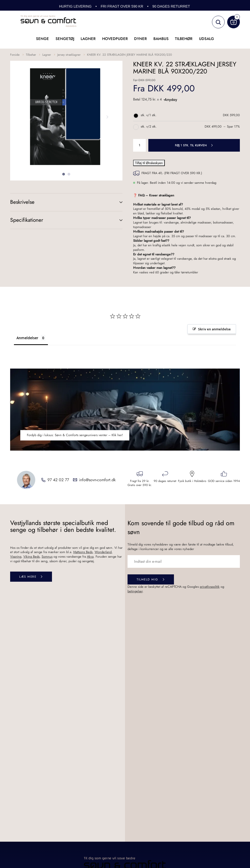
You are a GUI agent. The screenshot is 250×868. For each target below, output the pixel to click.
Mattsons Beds (83, 552)
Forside (15, 55)
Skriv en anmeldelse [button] (214, 329)
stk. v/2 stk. (149, 127)
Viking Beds (31, 557)
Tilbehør (184, 39)
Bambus (161, 39)
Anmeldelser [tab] (27, 338)
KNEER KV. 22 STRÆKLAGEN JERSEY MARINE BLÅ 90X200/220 (129, 55)
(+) (116, 202)
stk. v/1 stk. (149, 115)
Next (107, 117)
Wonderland (103, 552)
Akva (90, 557)
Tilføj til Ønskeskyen (149, 163)
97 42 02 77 (58, 480)
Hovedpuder (115, 39)
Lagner (88, 39)
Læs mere (28, 577)
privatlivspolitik (210, 587)
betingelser (135, 591)
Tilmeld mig (147, 579)
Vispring (16, 557)
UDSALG (207, 39)
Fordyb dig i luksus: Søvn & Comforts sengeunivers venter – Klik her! (75, 435)
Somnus (47, 557)
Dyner (140, 39)
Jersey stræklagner (69, 55)
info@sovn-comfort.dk (97, 480)
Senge (42, 39)
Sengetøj (65, 39)
